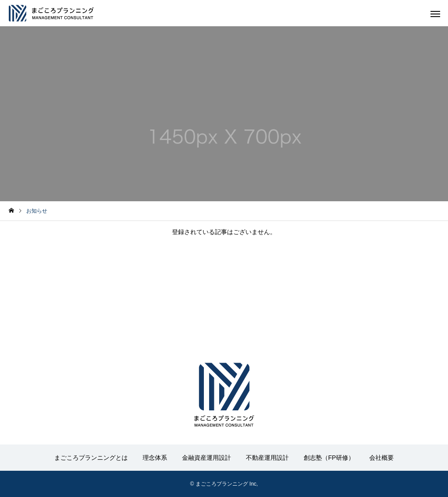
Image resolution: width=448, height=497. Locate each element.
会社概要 (381, 458)
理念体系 (155, 458)
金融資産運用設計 (206, 458)
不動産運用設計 (267, 458)
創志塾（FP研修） (329, 458)
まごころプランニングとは (91, 458)
